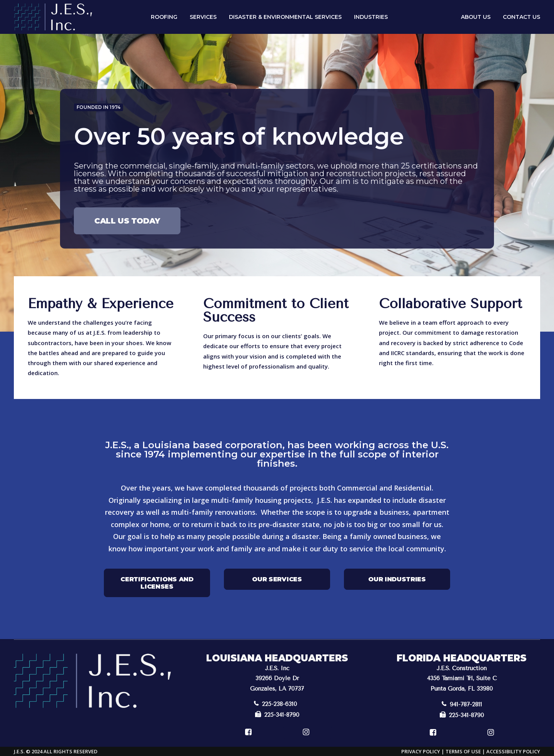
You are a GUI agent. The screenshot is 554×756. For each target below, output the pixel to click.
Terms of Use (463, 751)
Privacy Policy (421, 751)
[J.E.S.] (53, 17)
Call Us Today (127, 221)
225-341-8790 (277, 714)
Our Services (277, 579)
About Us (476, 17)
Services (203, 17)
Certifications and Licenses (158, 582)
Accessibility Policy (513, 751)
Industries (371, 17)
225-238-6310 (275, 704)
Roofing (164, 17)
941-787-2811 (462, 704)
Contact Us (521, 17)
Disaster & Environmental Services (285, 17)
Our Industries (397, 579)
